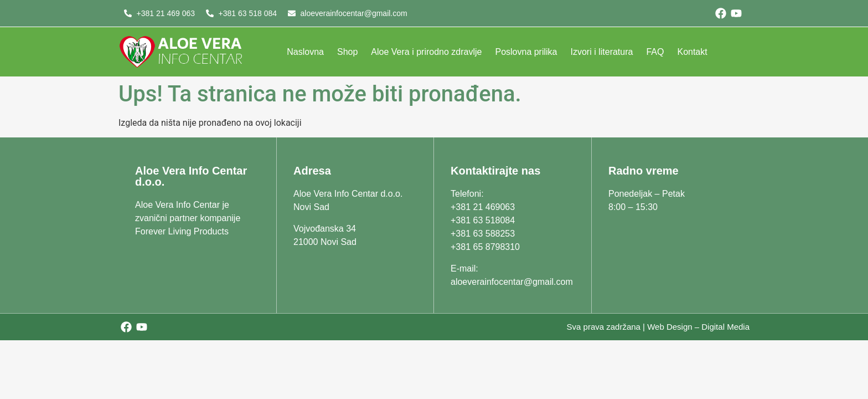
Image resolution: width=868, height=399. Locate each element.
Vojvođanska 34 (325, 229)
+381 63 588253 (483, 234)
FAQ (655, 52)
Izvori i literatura (602, 52)
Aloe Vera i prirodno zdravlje (426, 52)
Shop (347, 52)
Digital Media (725, 327)
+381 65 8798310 (485, 247)
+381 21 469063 (483, 207)
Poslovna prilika (526, 52)
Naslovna (305, 52)
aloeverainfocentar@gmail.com (512, 282)
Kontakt (692, 52)
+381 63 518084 (483, 220)
